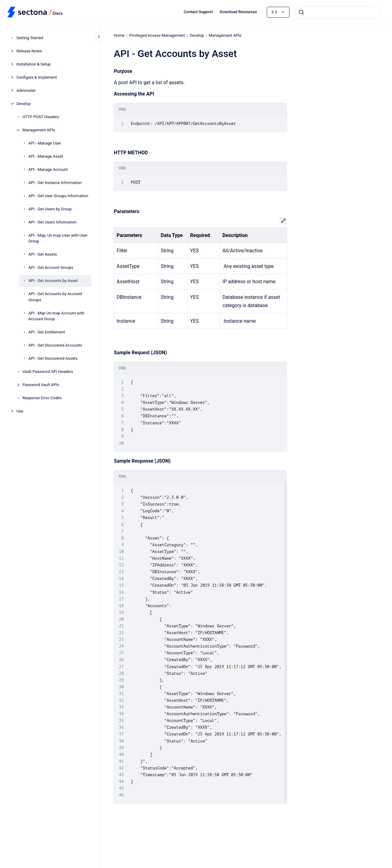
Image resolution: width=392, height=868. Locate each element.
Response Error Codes (42, 398)
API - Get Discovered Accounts (55, 345)
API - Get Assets (43, 254)
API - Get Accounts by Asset (53, 281)
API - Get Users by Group (50, 209)
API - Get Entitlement (47, 332)
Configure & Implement (37, 77)
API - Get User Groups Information (58, 196)
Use (20, 411)
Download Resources (238, 12)
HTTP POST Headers (41, 117)
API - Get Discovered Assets (53, 358)
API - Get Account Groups (51, 267)
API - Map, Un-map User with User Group (58, 238)
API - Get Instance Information (55, 183)
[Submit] (301, 12)
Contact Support (198, 12)
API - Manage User (45, 143)
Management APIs (39, 130)
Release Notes (29, 51)
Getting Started (30, 38)
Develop (24, 104)
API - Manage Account (48, 169)
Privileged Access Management (157, 35)
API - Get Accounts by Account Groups (55, 297)
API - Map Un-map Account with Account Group (56, 316)
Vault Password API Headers (48, 372)
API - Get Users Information (52, 222)
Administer (26, 90)
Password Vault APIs (41, 385)
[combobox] (337, 12)
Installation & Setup (34, 64)
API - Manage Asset (46, 156)
